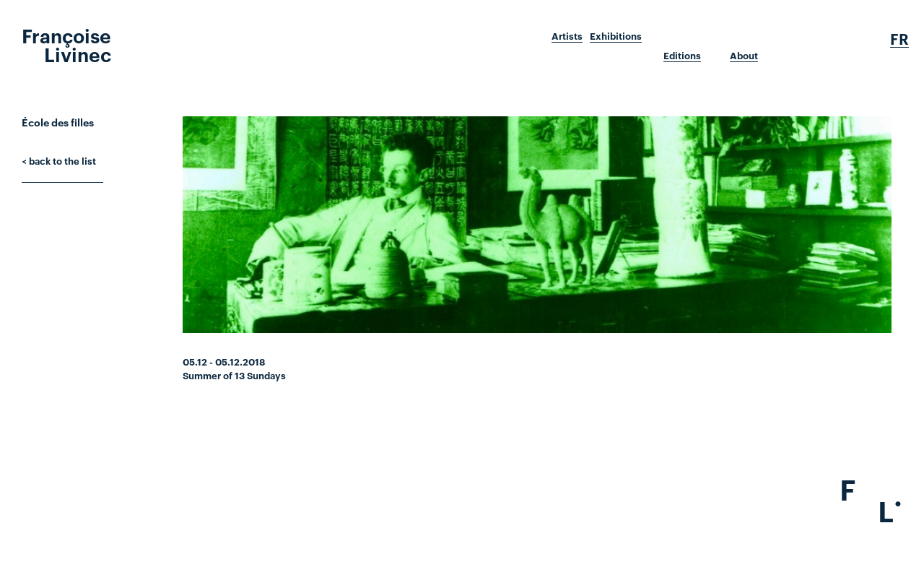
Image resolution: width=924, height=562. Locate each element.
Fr (899, 39)
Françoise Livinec (66, 44)
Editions (682, 56)
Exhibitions (616, 36)
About (744, 56)
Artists (567, 36)
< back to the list (59, 160)
